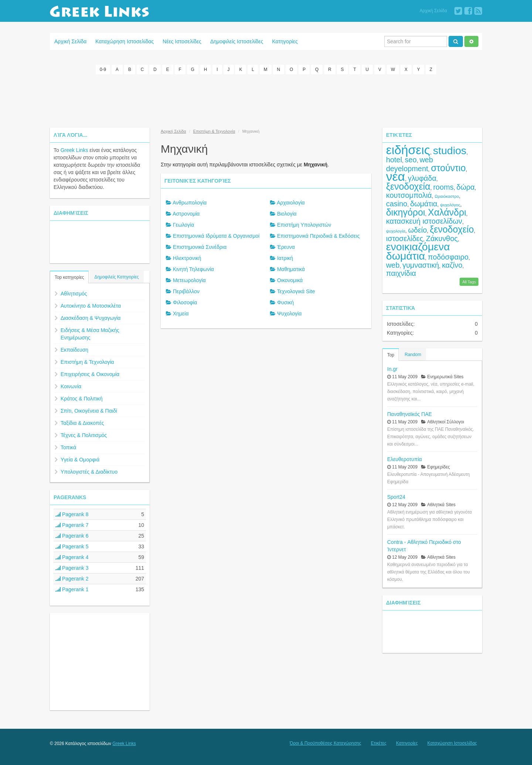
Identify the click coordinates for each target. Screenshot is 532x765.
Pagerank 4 (72, 557)
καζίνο (452, 265)
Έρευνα (286, 247)
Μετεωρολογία (189, 280)
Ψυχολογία (289, 314)
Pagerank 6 (72, 536)
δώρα (465, 187)
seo (411, 160)
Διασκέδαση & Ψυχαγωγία (91, 318)
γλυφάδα (422, 178)
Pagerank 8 (72, 514)
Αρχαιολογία (291, 203)
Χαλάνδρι (447, 212)
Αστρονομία (186, 214)
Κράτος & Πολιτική (82, 399)
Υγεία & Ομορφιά (80, 460)
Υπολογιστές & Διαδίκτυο (89, 472)
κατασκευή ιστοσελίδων (424, 221)
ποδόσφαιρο (448, 257)
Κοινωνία (71, 386)
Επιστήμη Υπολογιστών (304, 225)
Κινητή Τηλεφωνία (193, 269)
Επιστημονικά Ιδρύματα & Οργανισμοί (216, 236)
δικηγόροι (406, 212)
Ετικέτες (379, 743)
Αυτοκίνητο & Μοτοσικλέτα (91, 306)
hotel (394, 160)
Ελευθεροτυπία (405, 459)
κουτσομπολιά (409, 195)
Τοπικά (68, 447)
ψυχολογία (396, 231)
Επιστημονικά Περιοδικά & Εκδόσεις (318, 236)
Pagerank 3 (72, 568)
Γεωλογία (183, 225)
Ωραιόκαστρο (447, 196)
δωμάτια (424, 204)
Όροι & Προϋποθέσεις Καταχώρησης (325, 743)
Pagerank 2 (72, 579)
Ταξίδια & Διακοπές (82, 423)
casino (397, 204)
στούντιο (449, 168)
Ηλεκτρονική (187, 258)
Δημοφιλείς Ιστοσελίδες (237, 41)
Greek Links (74, 150)
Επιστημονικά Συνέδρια (200, 247)
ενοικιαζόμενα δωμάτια (418, 251)
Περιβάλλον (186, 291)
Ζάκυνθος (442, 238)
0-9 (103, 70)
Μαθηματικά (291, 269)
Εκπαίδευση (74, 350)
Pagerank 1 (72, 589)
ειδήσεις (408, 150)
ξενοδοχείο (452, 229)
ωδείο (418, 230)
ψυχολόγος (450, 205)
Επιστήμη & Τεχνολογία (87, 362)
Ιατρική (285, 258)
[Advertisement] (266, 100)
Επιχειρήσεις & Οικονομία (90, 374)
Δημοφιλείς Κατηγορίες (116, 277)
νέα (395, 177)
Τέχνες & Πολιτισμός (84, 435)
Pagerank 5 (72, 546)
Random (413, 355)
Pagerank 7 (72, 525)
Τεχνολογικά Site (296, 291)
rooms (444, 187)
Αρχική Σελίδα (433, 11)
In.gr (392, 369)
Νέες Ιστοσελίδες (182, 41)
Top (391, 355)
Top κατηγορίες (69, 277)
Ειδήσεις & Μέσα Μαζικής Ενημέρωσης (90, 334)
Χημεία (181, 314)
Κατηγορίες (285, 41)
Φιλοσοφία (185, 302)
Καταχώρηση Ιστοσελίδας (125, 41)
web (393, 265)
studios (450, 150)
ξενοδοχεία (408, 186)
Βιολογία (287, 214)
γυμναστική (421, 265)
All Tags (469, 282)
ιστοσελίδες (405, 238)
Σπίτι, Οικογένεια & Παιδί (89, 411)
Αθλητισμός (74, 294)
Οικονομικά (290, 280)
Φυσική (285, 302)
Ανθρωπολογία (190, 203)
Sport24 (396, 497)
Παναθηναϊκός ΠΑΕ (410, 414)
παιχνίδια (401, 273)
